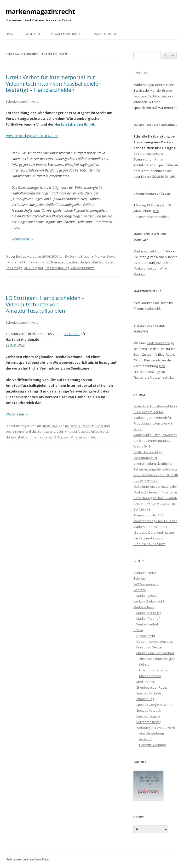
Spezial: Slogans (148, 716)
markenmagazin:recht (40, 11)
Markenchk (153, 309)
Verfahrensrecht (148, 722)
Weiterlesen (22, 239)
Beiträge (140, 578)
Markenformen (150, 676)
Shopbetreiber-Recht (152, 687)
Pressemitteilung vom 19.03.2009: (32, 136)
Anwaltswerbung (151, 733)
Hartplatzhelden (92, 262)
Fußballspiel (99, 431)
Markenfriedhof (148, 619)
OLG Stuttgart (33, 268)
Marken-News (105, 256)
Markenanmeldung (147, 251)
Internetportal (41, 437)
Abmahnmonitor (145, 573)
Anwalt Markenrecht (67, 34)
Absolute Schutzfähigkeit (157, 659)
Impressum (32, 34)
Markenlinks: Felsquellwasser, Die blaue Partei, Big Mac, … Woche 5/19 (155, 441)
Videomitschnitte (83, 268)
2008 (60, 431)
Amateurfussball (66, 262)
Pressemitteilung (57, 268)
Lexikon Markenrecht (149, 601)
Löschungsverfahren (154, 670)
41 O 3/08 (72, 334)
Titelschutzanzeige (161, 343)
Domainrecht (146, 636)
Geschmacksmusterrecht (155, 641)
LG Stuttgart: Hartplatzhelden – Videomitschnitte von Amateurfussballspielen (45, 304)
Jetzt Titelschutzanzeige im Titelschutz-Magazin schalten (155, 372)
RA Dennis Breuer (78, 256)
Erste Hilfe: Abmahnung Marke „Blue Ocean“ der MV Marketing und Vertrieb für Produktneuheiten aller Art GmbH (155, 418)
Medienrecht (146, 682)
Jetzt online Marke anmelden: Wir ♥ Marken (152, 268)
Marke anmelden (106, 34)
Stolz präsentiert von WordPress (28, 859)
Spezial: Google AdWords (155, 705)
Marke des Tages (149, 613)
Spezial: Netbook (149, 710)
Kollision (145, 664)
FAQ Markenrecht (146, 584)
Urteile (138, 630)
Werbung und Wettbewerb (156, 728)
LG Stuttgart (61, 437)
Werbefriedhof (147, 624)
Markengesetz (147, 596)
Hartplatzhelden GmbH (74, 124)
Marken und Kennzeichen (155, 653)
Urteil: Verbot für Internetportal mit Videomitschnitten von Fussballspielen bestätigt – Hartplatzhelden (54, 83)
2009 (49, 262)
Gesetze (140, 590)
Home (10, 34)
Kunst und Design (149, 647)
